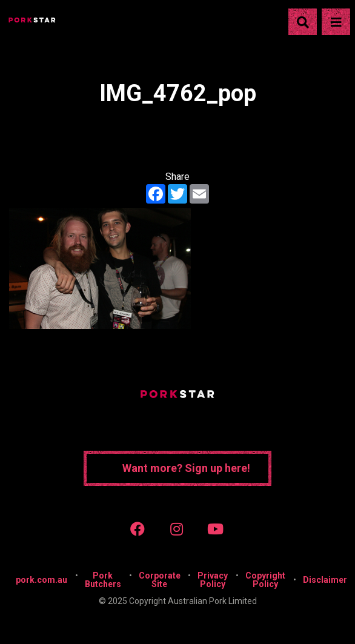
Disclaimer (325, 580)
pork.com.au (41, 580)
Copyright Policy (265, 580)
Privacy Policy (213, 580)
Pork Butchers (103, 580)
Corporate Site (160, 580)
